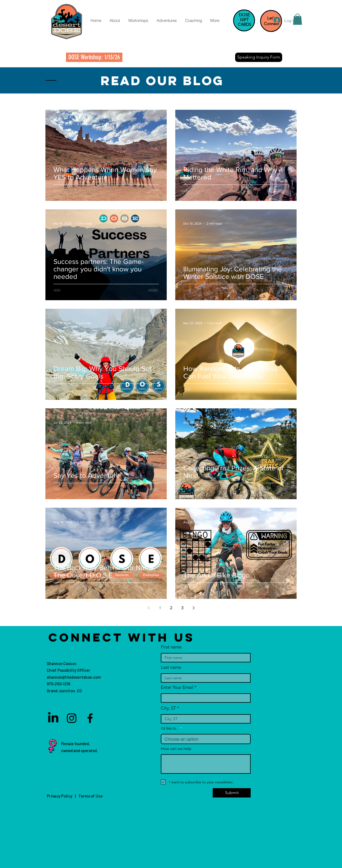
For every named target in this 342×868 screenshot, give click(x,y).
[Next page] (193, 608)
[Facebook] (90, 718)
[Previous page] (149, 608)
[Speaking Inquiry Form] (259, 57)
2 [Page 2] (171, 608)
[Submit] (232, 793)
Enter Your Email (177, 687)
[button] (115, 21)
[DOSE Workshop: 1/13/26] (94, 57)
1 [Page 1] (160, 608)
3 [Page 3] (182, 608)
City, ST (168, 708)
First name (171, 647)
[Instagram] (72, 718)
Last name (171, 667)
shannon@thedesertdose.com (74, 677)
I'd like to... (170, 728)
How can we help (176, 748)
